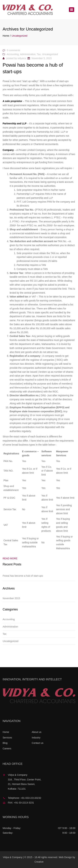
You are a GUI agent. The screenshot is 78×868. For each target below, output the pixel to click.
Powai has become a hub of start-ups (23, 576)
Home (6, 36)
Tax (39, 54)
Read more (10, 558)
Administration (28, 54)
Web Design (65, 857)
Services (7, 738)
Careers (7, 749)
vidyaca (22, 58)
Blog (5, 743)
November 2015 (11, 598)
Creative (39, 862)
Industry (36, 738)
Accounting (13, 54)
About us (37, 732)
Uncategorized (50, 54)
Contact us (38, 743)
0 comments (13, 50)
